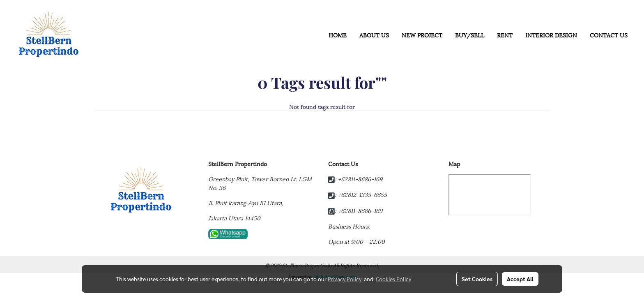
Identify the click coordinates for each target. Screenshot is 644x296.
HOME (338, 35)
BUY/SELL (470, 35)
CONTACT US (609, 35)
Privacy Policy (345, 279)
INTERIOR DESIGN (551, 35)
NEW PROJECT (422, 35)
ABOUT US (374, 35)
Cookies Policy (393, 279)
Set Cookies (477, 279)
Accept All (520, 279)
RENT (505, 35)
